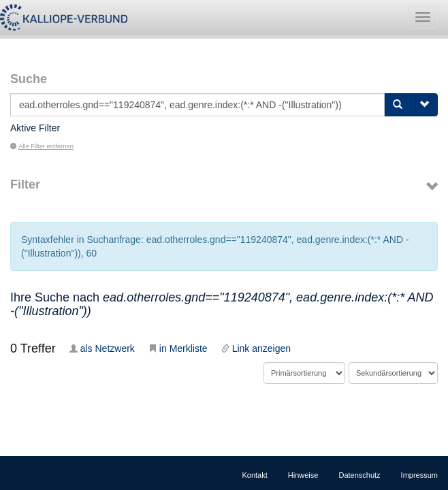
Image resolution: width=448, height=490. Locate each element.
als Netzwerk (102, 348)
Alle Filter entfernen (42, 146)
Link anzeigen (256, 348)
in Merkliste (178, 348)
